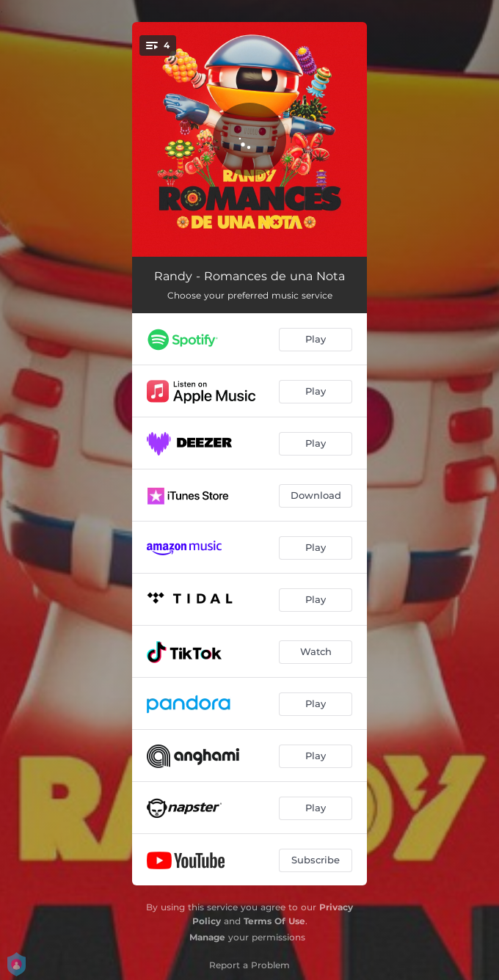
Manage (207, 937)
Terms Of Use (274, 921)
